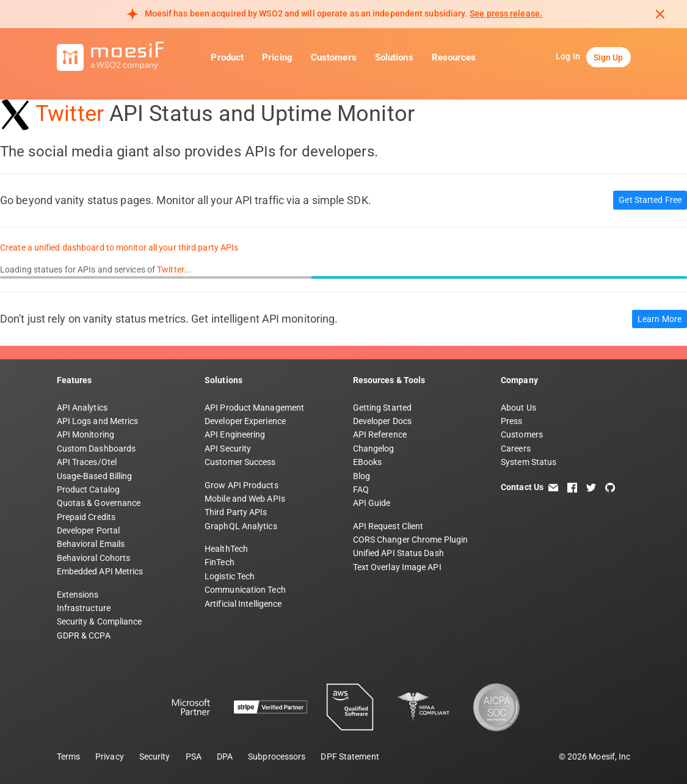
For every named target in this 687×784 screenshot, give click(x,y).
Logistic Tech (230, 576)
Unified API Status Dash (398, 553)
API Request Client (388, 526)
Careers (516, 449)
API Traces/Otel (87, 462)
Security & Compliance (100, 621)
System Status (529, 462)
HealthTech (226, 549)
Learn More (660, 319)
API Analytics (82, 408)
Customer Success (240, 462)
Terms (69, 757)
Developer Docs (382, 421)
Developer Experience (245, 421)
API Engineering (235, 434)
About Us (518, 408)
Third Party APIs (236, 512)
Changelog (374, 449)
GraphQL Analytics (241, 526)
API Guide (372, 503)
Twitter (70, 114)
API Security (228, 449)
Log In (568, 56)
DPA (225, 757)
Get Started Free (650, 200)
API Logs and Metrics (98, 421)
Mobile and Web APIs (245, 499)
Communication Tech (245, 590)
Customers (334, 57)
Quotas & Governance (99, 503)
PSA (194, 757)
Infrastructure (84, 608)
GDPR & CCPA (84, 636)
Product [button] (227, 57)
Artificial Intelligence (243, 604)
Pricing (277, 57)
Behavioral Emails (91, 544)
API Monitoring (85, 434)
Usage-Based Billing (95, 476)
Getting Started (383, 408)
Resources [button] (454, 57)
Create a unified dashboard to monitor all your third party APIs (119, 247)
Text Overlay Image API (397, 567)
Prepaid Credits (86, 517)
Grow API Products (242, 485)
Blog (362, 476)
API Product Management (254, 408)
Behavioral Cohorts (94, 558)
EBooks (368, 462)
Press (512, 421)
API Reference (380, 434)
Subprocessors (277, 757)
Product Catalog (89, 489)
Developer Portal (89, 530)
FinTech (220, 562)
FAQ (361, 489)
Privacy (110, 757)
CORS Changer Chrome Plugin (411, 540)
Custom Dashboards (96, 449)
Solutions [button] (394, 57)
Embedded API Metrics (100, 571)
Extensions (78, 595)
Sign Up (609, 57)
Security (155, 757)
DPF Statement (350, 757)
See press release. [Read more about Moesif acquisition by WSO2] (506, 13)
